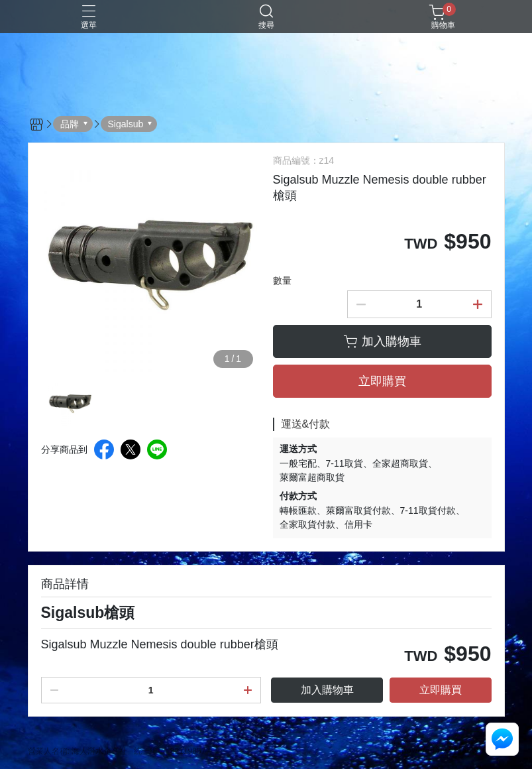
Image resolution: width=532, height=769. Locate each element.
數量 (282, 280)
